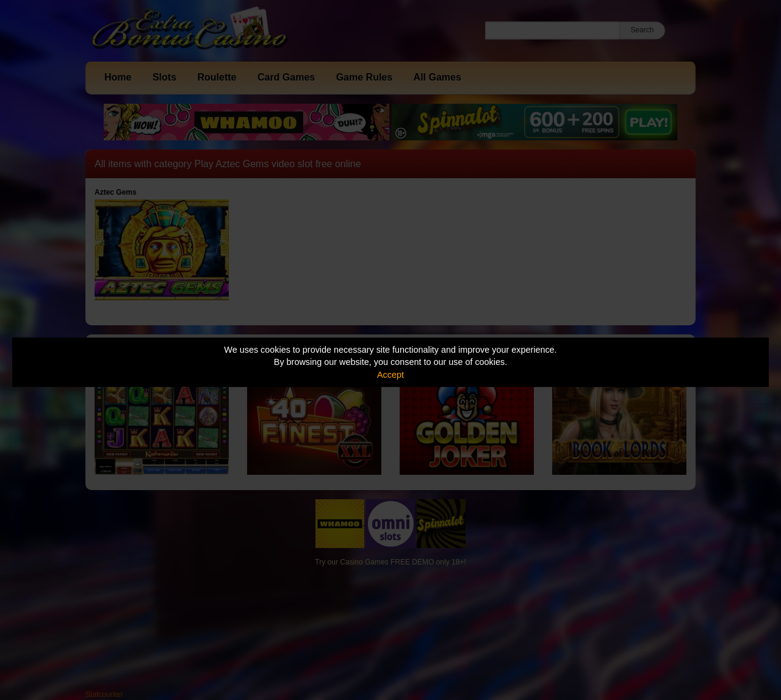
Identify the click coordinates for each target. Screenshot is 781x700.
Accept (390, 375)
